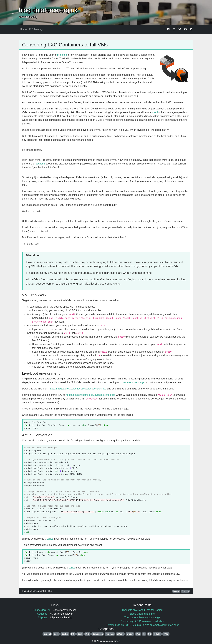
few (37, 164)
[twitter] (180, 29)
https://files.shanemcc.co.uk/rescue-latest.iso (90, 395)
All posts (43, 617)
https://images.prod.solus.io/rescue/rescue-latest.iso (78, 389)
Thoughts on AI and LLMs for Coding (142, 610)
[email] (168, 29)
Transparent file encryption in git (142, 617)
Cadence (42, 614)
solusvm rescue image (132, 382)
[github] (174, 29)
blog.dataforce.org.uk (48, 10)
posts (42, 164)
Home (23, 29)
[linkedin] (191, 29)
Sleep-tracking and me (142, 614)
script (50, 539)
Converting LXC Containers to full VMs (65, 45)
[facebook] (185, 29)
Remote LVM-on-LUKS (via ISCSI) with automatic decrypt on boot (142, 625)
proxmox (62, 55)
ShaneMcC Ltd (42, 610)
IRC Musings (36, 29)
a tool (155, 112)
